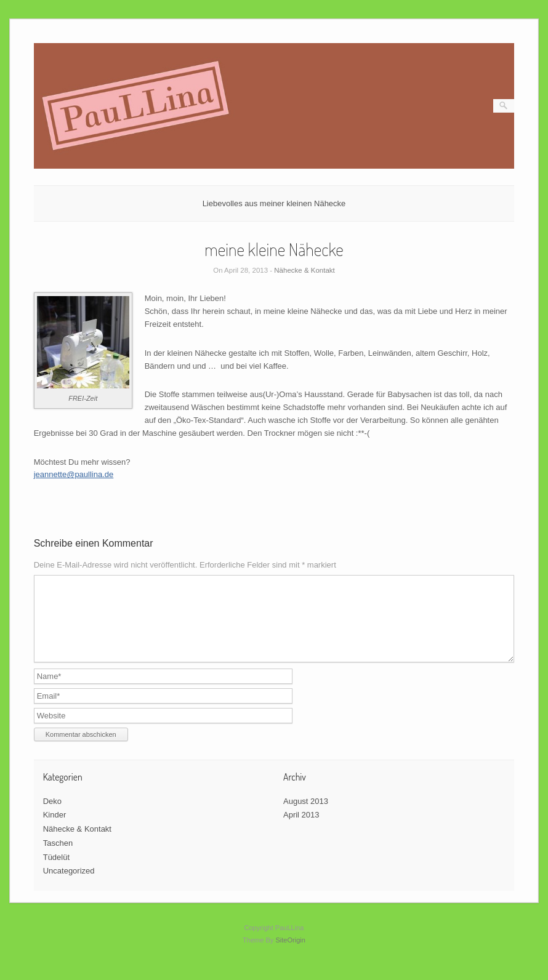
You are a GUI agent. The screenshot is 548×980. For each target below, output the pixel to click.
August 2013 (306, 816)
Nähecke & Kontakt (304, 270)
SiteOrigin (290, 955)
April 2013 (301, 829)
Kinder (55, 829)
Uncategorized (69, 886)
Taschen (58, 858)
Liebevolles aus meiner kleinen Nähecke (274, 203)
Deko (52, 816)
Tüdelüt (56, 872)
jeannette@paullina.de (74, 474)
